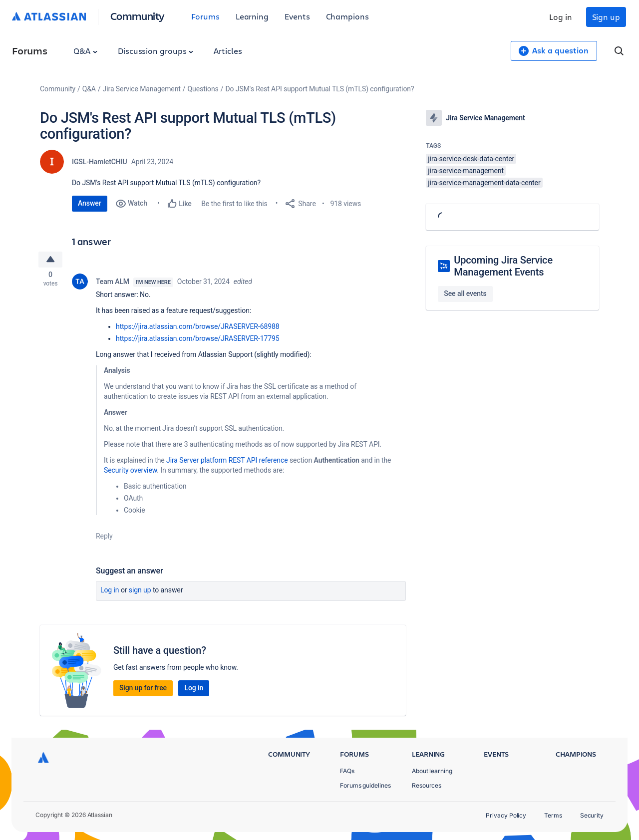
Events (297, 16)
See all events (465, 293)
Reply (104, 538)
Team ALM (113, 283)
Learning (252, 16)
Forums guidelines (365, 785)
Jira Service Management (142, 89)
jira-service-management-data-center (484, 183)
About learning (432, 771)
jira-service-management (466, 171)
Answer (90, 203)
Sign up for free (143, 690)
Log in (561, 17)
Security (592, 815)
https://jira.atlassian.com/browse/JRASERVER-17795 (198, 340)
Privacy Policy (506, 815)
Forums (205, 16)
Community (138, 16)
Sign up (606, 17)
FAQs (347, 771)
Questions (203, 89)
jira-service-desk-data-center (471, 159)
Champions (347, 16)
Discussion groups (156, 51)
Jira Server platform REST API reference (227, 462)
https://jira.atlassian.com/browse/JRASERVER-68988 (198, 328)
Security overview (130, 472)
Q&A (85, 51)
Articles (228, 51)
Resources (427, 785)
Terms (553, 815)
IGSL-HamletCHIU (100, 162)
